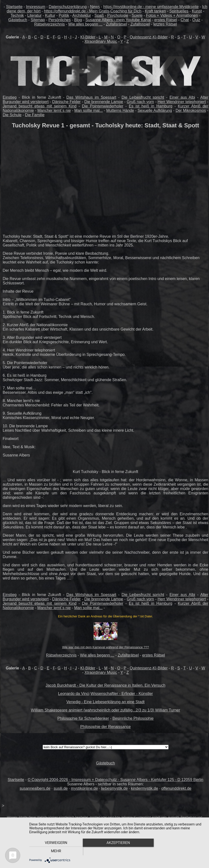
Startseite (14, 7)
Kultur (50, 15)
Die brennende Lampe (104, 102)
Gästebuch (18, 20)
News (95, 7)
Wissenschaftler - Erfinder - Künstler (122, 694)
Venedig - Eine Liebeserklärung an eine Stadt (105, 702)
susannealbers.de (35, 788)
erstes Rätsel (166, 20)
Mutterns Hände (120, 110)
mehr (178, 851)
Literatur (34, 15)
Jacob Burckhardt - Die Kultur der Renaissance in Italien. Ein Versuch (105, 685)
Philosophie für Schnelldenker (83, 718)
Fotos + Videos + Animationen (172, 15)
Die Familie (35, 115)
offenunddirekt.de (176, 788)
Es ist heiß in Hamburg (151, 106)
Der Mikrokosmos (191, 110)
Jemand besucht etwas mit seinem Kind (40, 106)
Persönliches (60, 20)
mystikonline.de (84, 788)
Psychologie (118, 15)
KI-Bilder (88, 37)
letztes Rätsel (165, 24)
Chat (185, 20)
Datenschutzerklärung (68, 7)
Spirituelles (179, 11)
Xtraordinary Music (101, 41)
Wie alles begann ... (85, 24)
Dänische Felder (66, 102)
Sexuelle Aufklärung (155, 110)
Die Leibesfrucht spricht (143, 97)
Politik (64, 15)
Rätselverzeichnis (49, 24)
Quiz (196, 20)
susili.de (61, 788)
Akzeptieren (117, 851)
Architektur (82, 15)
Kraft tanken (155, 11)
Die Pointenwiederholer (103, 106)
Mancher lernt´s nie (54, 110)
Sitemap (38, 20)
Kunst (197, 11)
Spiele (137, 15)
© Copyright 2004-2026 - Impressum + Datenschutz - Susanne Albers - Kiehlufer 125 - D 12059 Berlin (115, 780)
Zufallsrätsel (116, 24)
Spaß (99, 15)
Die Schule (12, 115)
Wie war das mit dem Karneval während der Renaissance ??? (105, 647)
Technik (17, 15)
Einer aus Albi (182, 97)
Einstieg (10, 97)
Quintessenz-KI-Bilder (149, 37)
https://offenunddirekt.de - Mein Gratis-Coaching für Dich (93, 11)
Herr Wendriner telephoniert (182, 102)
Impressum (36, 7)
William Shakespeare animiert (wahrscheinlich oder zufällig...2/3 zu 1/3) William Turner (106, 710)
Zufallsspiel (140, 24)
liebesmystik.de (114, 788)
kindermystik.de (145, 788)
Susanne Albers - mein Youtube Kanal (118, 20)
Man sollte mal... (89, 110)
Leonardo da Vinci (74, 694)
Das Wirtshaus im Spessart (91, 97)
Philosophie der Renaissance (105, 727)
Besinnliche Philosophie (133, 718)
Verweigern (56, 851)
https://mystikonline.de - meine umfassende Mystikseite (151, 7)
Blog (78, 20)
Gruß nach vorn (140, 102)
